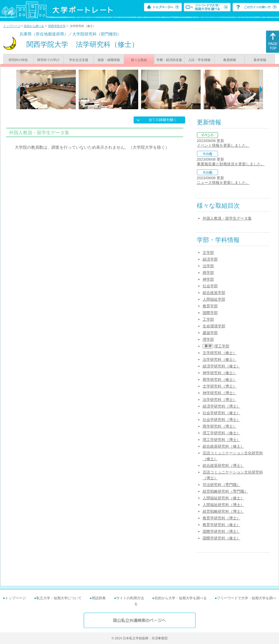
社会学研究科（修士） (222, 413)
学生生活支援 (79, 60)
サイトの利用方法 (130, 598)
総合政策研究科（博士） (223, 465)
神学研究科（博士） (220, 393)
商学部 (208, 273)
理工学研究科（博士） (222, 440)
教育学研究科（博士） (222, 518)
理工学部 (222, 346)
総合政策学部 (214, 293)
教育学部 (210, 306)
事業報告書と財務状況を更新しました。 (231, 164)
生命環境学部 (214, 326)
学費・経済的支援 (169, 60)
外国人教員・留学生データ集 (227, 218)
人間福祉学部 (214, 299)
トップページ (12, 26)
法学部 (208, 266)
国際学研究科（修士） (222, 538)
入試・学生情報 (199, 60)
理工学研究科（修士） (222, 433)
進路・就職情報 (109, 60)
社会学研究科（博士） (222, 420)
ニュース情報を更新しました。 (223, 183)
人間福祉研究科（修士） (223, 498)
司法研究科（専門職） (222, 485)
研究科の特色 (18, 60)
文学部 (208, 253)
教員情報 (230, 60)
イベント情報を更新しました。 (223, 145)
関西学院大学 (57, 26)
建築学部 (210, 333)
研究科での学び (48, 60)
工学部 (208, 319)
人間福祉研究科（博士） (223, 505)
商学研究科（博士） (220, 426)
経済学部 (210, 259)
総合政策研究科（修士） (223, 446)
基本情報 (260, 60)
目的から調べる (34, 26)
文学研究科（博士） (220, 386)
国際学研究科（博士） (222, 531)
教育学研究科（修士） (222, 525)
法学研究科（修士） (220, 359)
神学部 (208, 279)
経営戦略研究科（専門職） (225, 491)
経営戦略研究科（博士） (223, 511)
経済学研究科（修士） (222, 366)
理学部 (208, 339)
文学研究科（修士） (220, 353)
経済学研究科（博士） (222, 406)
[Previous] (18, 89)
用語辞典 (99, 598)
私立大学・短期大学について (59, 598)
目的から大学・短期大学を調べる (181, 598)
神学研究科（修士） (220, 373)
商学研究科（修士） (220, 380)
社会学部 (210, 286)
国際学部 (210, 313)
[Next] (261, 89)
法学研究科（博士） (220, 400)
